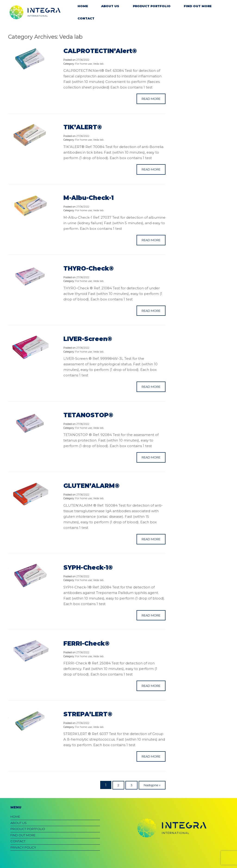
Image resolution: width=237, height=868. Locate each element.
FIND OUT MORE (198, 6)
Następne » (152, 785)
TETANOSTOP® (88, 415)
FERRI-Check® (86, 644)
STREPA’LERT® (88, 714)
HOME (83, 6)
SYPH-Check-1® (88, 568)
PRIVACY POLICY (23, 847)
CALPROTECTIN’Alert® (100, 51)
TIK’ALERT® (83, 127)
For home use (84, 64)
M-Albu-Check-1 (89, 198)
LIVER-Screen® (88, 339)
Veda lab (98, 64)
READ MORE (151, 99)
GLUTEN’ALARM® (91, 486)
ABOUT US (110, 6)
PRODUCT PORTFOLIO (152, 6)
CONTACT (86, 18)
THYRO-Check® (89, 268)
